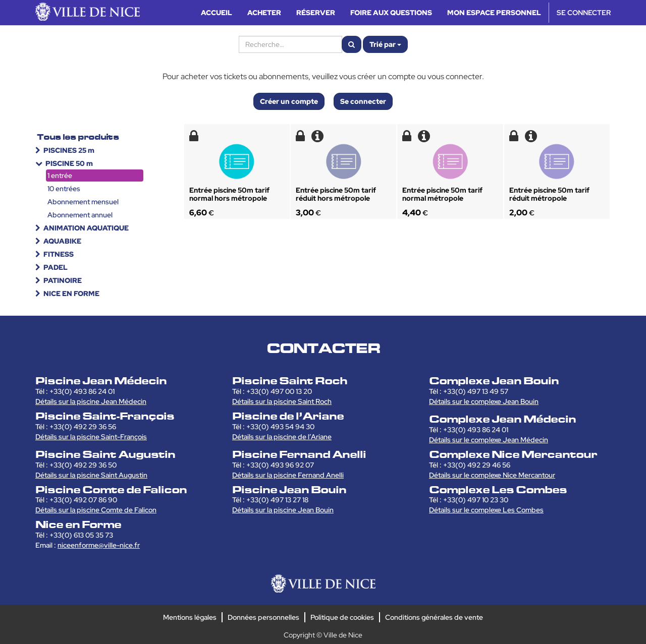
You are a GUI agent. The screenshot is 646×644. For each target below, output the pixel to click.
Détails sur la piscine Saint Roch (282, 401)
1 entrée (60, 175)
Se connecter (363, 101)
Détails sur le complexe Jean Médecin (489, 440)
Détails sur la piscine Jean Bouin (283, 510)
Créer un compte (289, 101)
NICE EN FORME (71, 294)
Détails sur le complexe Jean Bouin (484, 401)
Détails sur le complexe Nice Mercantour (492, 475)
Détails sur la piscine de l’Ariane (282, 437)
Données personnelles (263, 617)
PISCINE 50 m (69, 163)
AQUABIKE (62, 241)
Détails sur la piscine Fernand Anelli (288, 475)
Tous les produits (78, 137)
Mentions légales (190, 617)
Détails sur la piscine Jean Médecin (91, 401)
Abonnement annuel (80, 215)
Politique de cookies (342, 617)
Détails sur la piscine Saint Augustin (91, 475)
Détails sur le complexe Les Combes (486, 510)
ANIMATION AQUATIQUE (86, 228)
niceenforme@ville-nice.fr (99, 545)
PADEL (56, 267)
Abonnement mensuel (83, 202)
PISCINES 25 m (69, 150)
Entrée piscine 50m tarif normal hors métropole (229, 194)
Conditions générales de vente (434, 617)
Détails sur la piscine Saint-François (91, 437)
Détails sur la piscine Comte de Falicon (96, 510)
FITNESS (59, 254)
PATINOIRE (63, 280)
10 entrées (64, 189)
